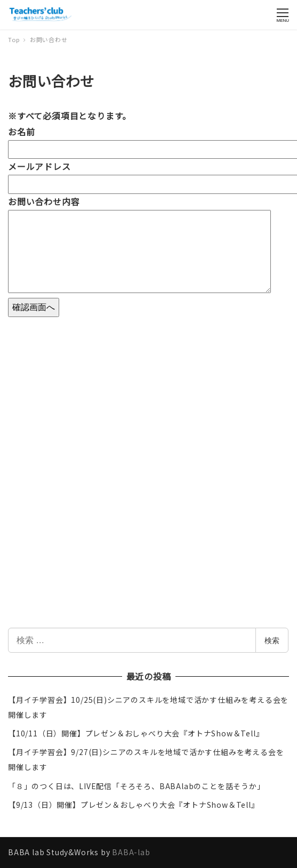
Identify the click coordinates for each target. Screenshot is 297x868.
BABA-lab (131, 852)
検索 (272, 640)
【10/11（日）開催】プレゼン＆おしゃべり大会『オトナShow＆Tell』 (136, 733)
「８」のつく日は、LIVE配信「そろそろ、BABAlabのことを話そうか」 (137, 786)
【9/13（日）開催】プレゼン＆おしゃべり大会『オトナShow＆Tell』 (134, 805)
